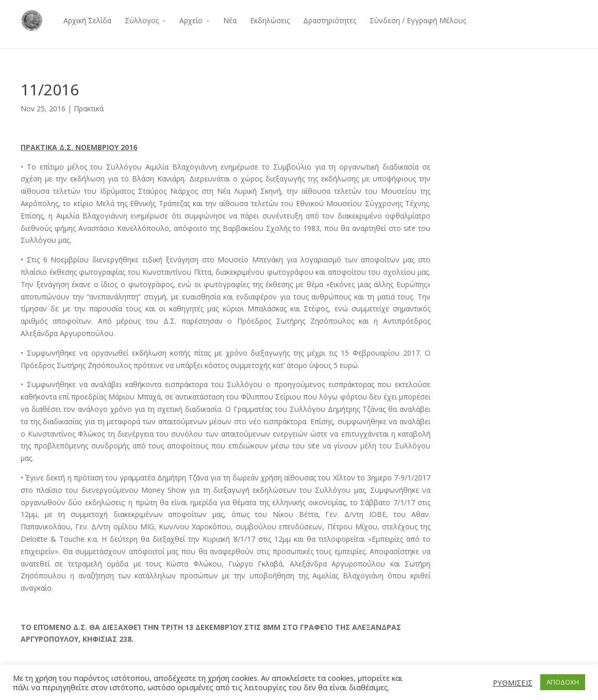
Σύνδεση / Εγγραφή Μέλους (418, 20)
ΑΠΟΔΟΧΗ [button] (563, 682)
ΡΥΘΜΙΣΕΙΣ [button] (513, 682)
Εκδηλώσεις (270, 20)
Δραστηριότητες (330, 20)
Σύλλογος (142, 20)
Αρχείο (191, 20)
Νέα (230, 20)
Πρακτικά (89, 109)
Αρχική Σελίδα (87, 20)
